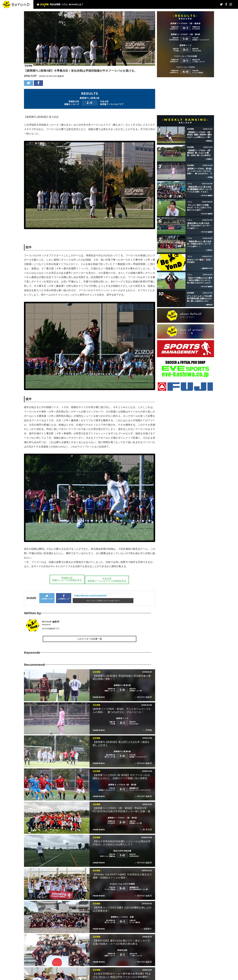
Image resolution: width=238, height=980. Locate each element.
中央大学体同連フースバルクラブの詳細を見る (107, 579)
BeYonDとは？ (76, 4)
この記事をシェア (64, 597)
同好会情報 (55, 4)
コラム (65, 4)
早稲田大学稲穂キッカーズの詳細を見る (66, 579)
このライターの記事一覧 (89, 639)
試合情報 (44, 4)
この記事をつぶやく (47, 597)
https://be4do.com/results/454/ (91, 596)
